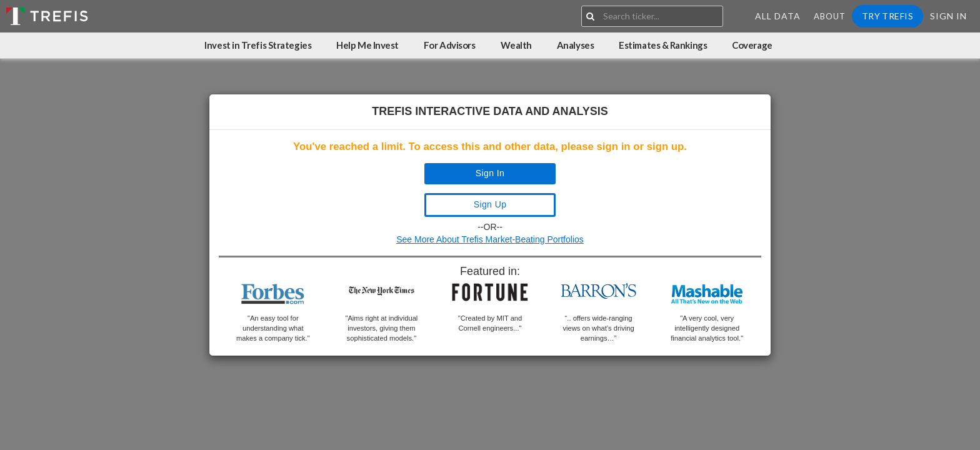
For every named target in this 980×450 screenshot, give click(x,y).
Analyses (575, 45)
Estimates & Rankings (663, 45)
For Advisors (450, 45)
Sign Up (490, 204)
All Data (778, 16)
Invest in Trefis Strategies (258, 45)
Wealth (516, 45)
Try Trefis (887, 16)
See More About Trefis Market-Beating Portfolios (490, 239)
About (830, 16)
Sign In (948, 16)
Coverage (752, 45)
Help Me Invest (367, 45)
